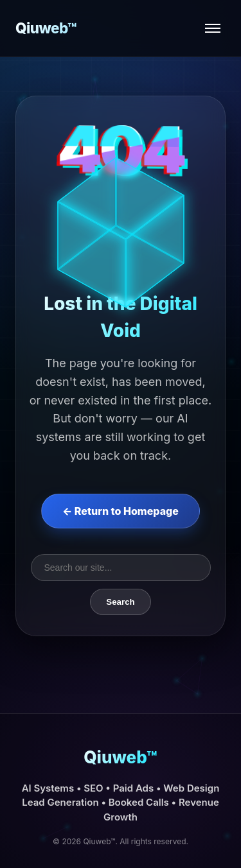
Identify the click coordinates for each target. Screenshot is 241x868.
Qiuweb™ (46, 28)
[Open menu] (213, 28)
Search (120, 602)
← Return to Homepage (121, 511)
